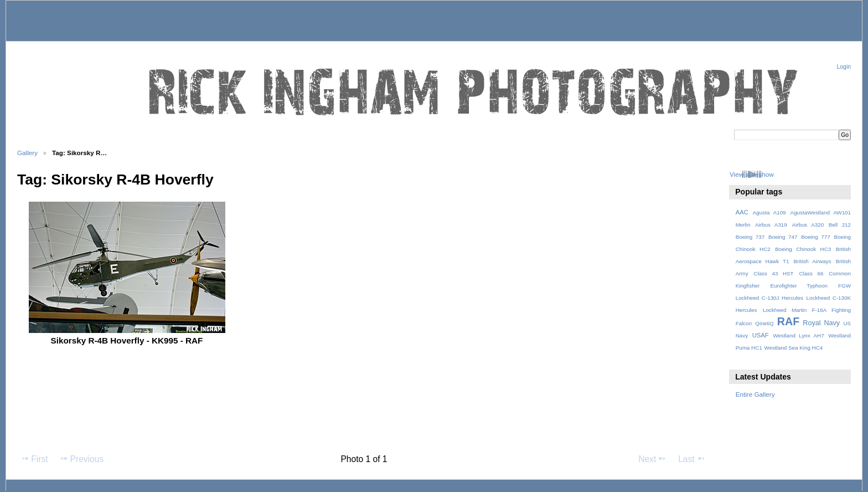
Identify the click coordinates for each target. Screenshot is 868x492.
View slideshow (752, 174)
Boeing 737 (750, 237)
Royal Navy (821, 323)
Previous (81, 459)
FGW (844, 286)
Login (844, 67)
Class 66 (811, 273)
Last (692, 459)
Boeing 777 (816, 237)
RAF (788, 321)
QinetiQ (764, 323)
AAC (742, 212)
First (34, 459)
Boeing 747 (783, 237)
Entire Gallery (755, 394)
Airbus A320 (808, 225)
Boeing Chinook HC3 (803, 249)
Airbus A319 (771, 225)
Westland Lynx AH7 (798, 335)
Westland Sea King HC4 (794, 348)
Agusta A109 (769, 212)
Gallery (27, 153)
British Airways (813, 261)
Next (652, 459)
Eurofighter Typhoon (799, 286)
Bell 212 (840, 225)
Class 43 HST (773, 273)
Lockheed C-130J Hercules (769, 298)
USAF (761, 335)
